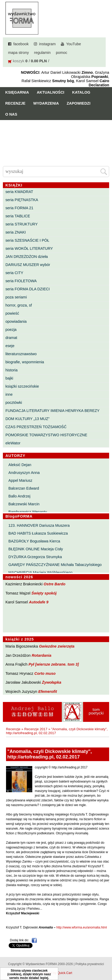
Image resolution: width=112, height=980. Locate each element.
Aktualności (50, 92)
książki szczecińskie (22, 386)
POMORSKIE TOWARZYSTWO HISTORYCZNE (46, 435)
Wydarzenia (46, 103)
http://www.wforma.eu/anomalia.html (82, 927)
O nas (11, 114)
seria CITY (14, 273)
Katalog (81, 92)
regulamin (42, 53)
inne (9, 394)
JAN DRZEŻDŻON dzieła (27, 257)
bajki (9, 378)
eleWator (13, 443)
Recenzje (15, 103)
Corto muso (45, 673)
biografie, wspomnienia (25, 362)
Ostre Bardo (54, 584)
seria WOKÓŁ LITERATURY (29, 248)
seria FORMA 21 (19, 208)
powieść (12, 313)
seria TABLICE (18, 216)
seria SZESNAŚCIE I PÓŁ (27, 240)
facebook (21, 44)
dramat (11, 338)
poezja (11, 330)
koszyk (19, 61)
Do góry (106, 961)
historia (12, 370)
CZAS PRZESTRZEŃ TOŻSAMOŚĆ (36, 427)
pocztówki (14, 403)
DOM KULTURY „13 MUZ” (28, 419)
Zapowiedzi (78, 103)
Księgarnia (17, 92)
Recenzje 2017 (36, 729)
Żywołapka (52, 682)
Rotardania (42, 655)
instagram (47, 44)
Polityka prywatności (90, 964)
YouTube (74, 44)
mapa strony (18, 53)
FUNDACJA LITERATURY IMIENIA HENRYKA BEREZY (53, 411)
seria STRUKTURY (22, 224)
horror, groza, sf (19, 305)
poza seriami (16, 297)
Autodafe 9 (39, 602)
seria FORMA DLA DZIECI (28, 289)
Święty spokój (44, 593)
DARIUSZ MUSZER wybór (28, 265)
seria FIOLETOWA (21, 281)
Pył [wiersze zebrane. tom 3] (54, 664)
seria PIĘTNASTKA (22, 200)
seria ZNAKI (16, 232)
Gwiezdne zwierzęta (57, 646)
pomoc (62, 53)
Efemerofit (48, 692)
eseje (10, 346)
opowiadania (16, 321)
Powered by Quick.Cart (56, 973)
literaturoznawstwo (21, 354)
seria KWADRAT (19, 192)
